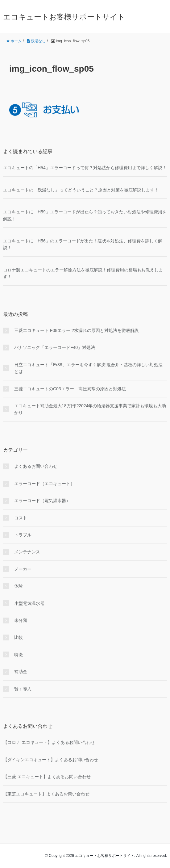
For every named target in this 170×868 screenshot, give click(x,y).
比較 (19, 637)
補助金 (21, 672)
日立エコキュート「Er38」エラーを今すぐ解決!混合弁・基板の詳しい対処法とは (88, 368)
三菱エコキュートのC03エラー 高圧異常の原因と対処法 (70, 389)
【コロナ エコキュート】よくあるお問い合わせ (49, 742)
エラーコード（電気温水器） (42, 501)
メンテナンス (27, 552)
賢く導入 (23, 689)
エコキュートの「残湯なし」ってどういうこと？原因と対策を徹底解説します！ (81, 190)
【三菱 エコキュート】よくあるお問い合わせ (47, 777)
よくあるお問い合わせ (36, 466)
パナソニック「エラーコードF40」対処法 (55, 347)
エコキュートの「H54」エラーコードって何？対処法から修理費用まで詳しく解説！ (85, 168)
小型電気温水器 (29, 603)
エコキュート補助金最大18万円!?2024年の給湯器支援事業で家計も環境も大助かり (90, 409)
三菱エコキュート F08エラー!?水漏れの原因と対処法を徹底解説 (77, 330)
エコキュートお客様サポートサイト (64, 17)
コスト (21, 518)
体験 (19, 586)
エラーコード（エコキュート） (44, 484)
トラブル (23, 535)
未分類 (21, 620)
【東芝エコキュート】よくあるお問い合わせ (46, 794)
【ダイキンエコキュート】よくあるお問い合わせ (51, 760)
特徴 (19, 655)
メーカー (23, 569)
